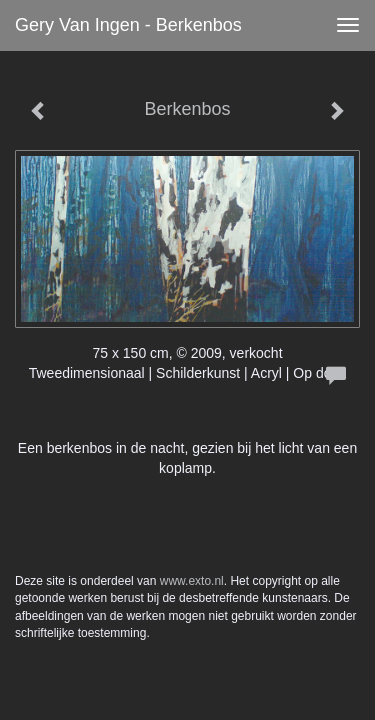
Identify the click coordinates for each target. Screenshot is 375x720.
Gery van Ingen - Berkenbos (128, 25)
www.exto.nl (192, 581)
